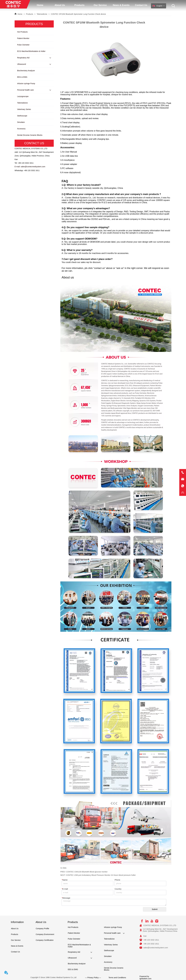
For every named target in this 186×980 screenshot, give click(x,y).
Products (30, 14)
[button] (60, 5)
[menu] (91, 5)
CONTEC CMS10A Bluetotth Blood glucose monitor (87, 872)
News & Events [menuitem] (121, 5)
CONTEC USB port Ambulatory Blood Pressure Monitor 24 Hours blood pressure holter (101, 875)
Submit (155, 909)
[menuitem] (60, 5)
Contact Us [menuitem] (141, 5)
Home (20, 14)
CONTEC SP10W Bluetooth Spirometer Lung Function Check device (78, 14)
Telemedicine (42, 14)
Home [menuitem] (40, 5)
